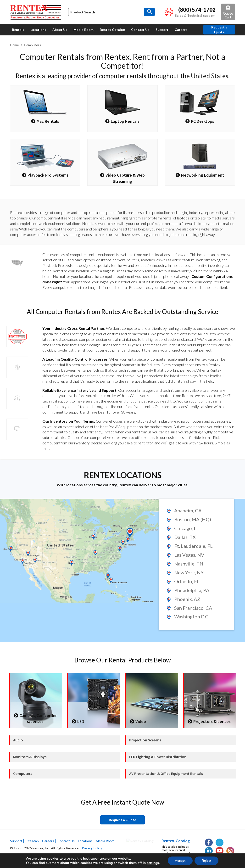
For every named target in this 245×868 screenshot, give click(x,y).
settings (153, 863)
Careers (48, 841)
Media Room (105, 841)
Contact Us (66, 841)
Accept (180, 861)
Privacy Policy (92, 848)
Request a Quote (219, 30)
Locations (85, 841)
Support (16, 841)
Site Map (32, 841)
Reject (206, 861)
